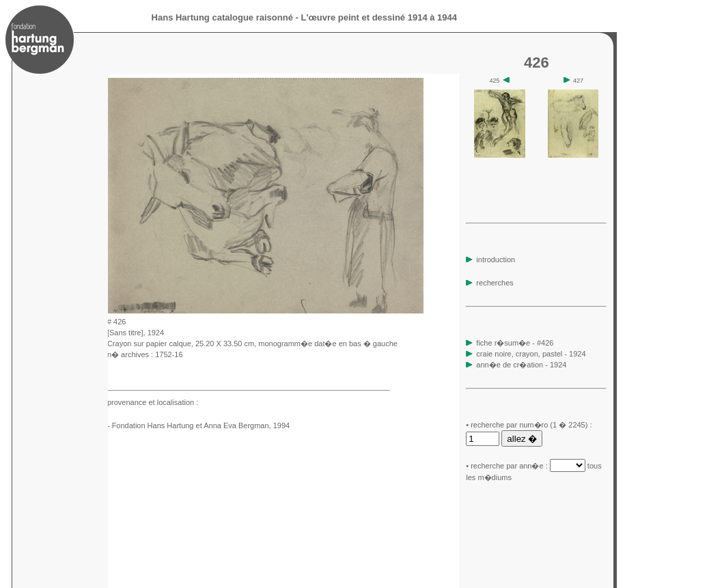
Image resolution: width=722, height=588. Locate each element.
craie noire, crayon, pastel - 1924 (531, 354)
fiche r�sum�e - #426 (514, 343)
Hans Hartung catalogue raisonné (222, 17)
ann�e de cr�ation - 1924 (521, 365)
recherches (489, 283)
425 (499, 81)
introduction (490, 260)
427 (574, 81)
